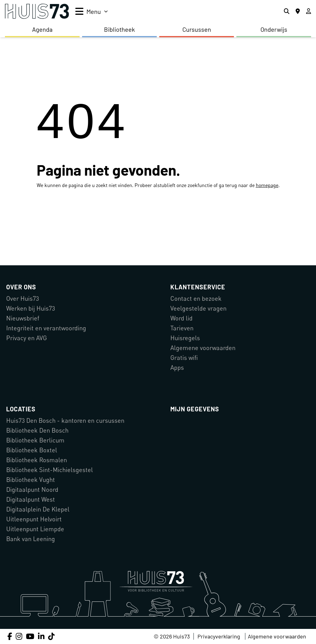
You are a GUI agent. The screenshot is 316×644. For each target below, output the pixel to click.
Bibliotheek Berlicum (35, 440)
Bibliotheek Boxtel (32, 450)
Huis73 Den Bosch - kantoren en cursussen (65, 420)
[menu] (91, 11)
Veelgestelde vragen (198, 308)
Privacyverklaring (219, 636)
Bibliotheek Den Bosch (37, 430)
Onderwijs (274, 29)
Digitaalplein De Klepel (38, 509)
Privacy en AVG (27, 338)
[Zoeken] (287, 11)
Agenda (42, 29)
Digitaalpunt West (31, 499)
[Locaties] (298, 11)
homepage (267, 185)
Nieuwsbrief (23, 318)
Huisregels (185, 338)
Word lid (181, 318)
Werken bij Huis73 (31, 308)
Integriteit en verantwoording (46, 328)
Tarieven (182, 328)
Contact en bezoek (196, 298)
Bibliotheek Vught (31, 480)
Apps (177, 367)
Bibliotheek (119, 29)
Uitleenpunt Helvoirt (34, 519)
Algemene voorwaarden (203, 348)
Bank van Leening (31, 539)
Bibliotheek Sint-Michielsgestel (50, 470)
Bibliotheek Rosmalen (37, 460)
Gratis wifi (184, 358)
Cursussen (197, 29)
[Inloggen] (309, 11)
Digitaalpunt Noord (32, 489)
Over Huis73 (23, 298)
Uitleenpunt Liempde (35, 529)
